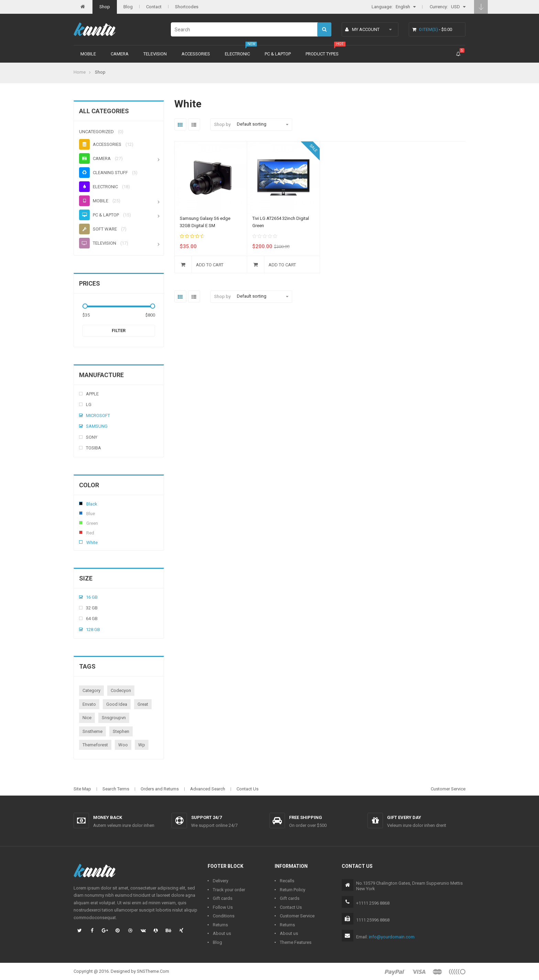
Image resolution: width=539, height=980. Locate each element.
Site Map (82, 789)
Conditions (224, 916)
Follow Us (223, 907)
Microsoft (98, 416)
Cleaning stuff (103, 173)
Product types (322, 54)
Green (81, 523)
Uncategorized (96, 132)
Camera (120, 54)
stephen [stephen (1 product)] (121, 731)
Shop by (222, 124)
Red (81, 532)
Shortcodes (187, 7)
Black (81, 503)
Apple (92, 394)
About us (222, 933)
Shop (105, 7)
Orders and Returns (160, 789)
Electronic (237, 54)
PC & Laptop (278, 54)
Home (80, 72)
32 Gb (92, 608)
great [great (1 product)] (143, 704)
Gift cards (223, 898)
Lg (89, 404)
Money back (108, 817)
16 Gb (92, 597)
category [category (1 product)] (91, 690)
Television (155, 54)
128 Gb (93, 630)
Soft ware (98, 229)
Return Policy (293, 890)
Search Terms (116, 789)
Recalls (287, 881)
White (81, 542)
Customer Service (448, 789)
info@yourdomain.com (392, 937)
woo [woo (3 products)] (123, 745)
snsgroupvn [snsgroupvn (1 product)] (114, 718)
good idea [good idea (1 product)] (117, 704)
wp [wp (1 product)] (142, 745)
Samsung (97, 426)
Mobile (88, 54)
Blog (128, 7)
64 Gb (92, 619)
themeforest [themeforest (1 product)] (95, 745)
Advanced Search (208, 789)
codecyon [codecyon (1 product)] (121, 690)
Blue (81, 513)
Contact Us (247, 789)
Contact (154, 7)
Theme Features (296, 942)
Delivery (221, 881)
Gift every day (404, 817)
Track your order (229, 890)
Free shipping (306, 817)
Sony (92, 437)
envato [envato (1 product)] (89, 704)
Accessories (196, 54)
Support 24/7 (206, 817)
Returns (220, 925)
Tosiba (93, 448)
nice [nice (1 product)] (87, 718)
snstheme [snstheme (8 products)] (92, 731)
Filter (119, 331)
